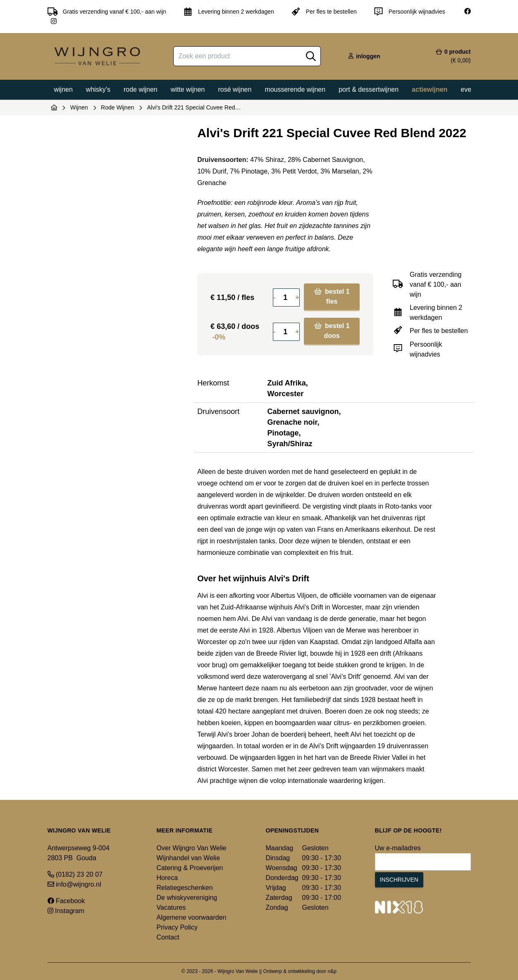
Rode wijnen (141, 89)
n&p (332, 971)
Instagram (66, 911)
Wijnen (63, 89)
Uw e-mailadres (398, 848)
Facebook (66, 901)
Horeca (167, 878)
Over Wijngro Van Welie (192, 848)
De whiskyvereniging (187, 898)
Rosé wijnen (235, 89)
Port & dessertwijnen (369, 89)
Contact (168, 937)
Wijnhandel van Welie (189, 858)
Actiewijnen (430, 89)
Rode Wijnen (117, 107)
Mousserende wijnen (295, 89)
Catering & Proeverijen (190, 868)
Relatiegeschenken (185, 888)
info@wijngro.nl (74, 884)
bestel (332, 296)
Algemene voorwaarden (192, 917)
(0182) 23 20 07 (75, 874)
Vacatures (171, 907)
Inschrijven (399, 880)
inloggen (364, 56)
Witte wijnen (188, 89)
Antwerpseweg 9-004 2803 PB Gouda (79, 853)
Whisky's (98, 89)
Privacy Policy (177, 927)
